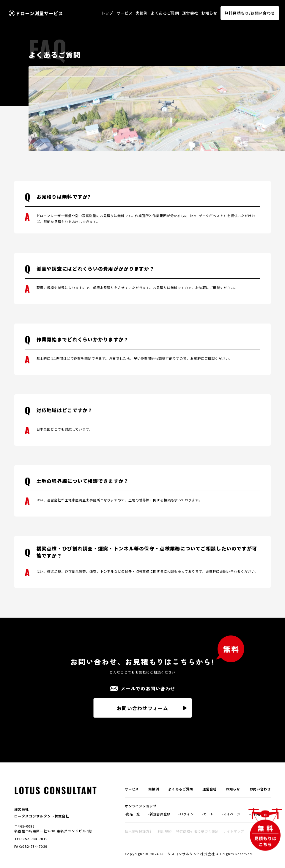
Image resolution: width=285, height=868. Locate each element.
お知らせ (209, 13)
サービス (125, 13)
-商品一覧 (132, 814)
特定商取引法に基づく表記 (197, 831)
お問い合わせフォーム (142, 708)
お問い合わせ (260, 789)
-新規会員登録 (159, 814)
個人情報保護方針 (139, 831)
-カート (208, 814)
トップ (107, 13)
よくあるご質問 (165, 13)
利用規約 (165, 831)
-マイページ (231, 814)
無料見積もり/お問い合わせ (250, 13)
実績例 (142, 13)
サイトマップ (233, 831)
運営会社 (190, 13)
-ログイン (186, 814)
